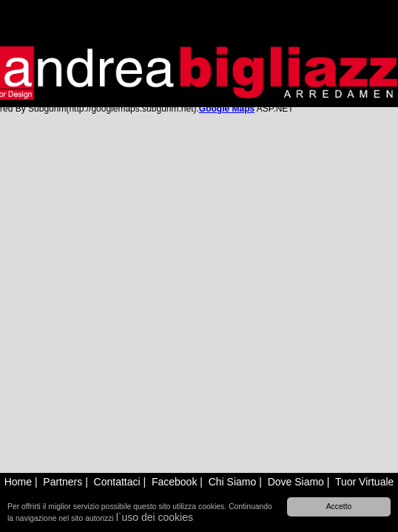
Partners (63, 482)
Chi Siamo (233, 482)
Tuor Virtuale (364, 482)
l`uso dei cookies (155, 517)
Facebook (174, 482)
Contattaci (117, 482)
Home (18, 482)
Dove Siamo (296, 482)
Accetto (339, 507)
